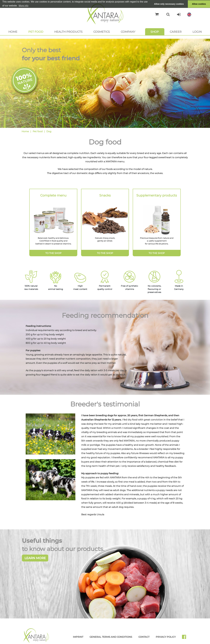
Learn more (35, 569)
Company (128, 32)
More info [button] (24, 6)
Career (176, 32)
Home (13, 32)
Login (197, 32)
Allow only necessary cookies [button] (169, 4)
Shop (155, 32)
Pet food (36, 32)
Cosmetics (102, 32)
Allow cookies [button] (199, 4)
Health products (68, 32)
